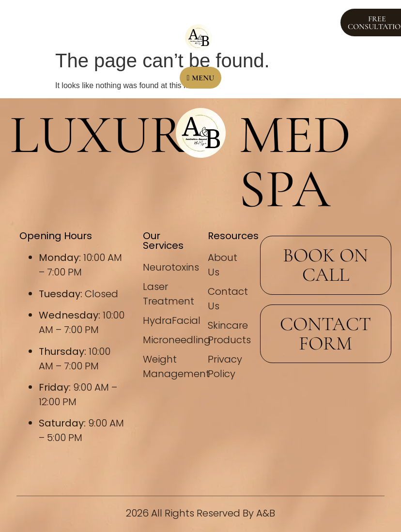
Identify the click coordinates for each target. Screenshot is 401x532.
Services (144, 22)
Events (84, 22)
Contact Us (253, 33)
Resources (257, 11)
